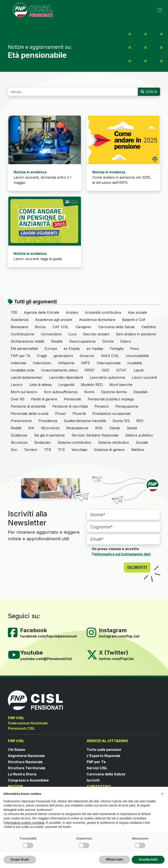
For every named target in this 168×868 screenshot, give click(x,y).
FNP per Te (20, 356)
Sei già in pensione (49, 435)
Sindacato (42, 442)
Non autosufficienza (61, 392)
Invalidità (135, 363)
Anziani (72, 312)
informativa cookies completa (25, 823)
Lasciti (138, 370)
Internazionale (109, 363)
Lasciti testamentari (26, 377)
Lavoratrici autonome (107, 377)
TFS (61, 450)
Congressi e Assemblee (28, 780)
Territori (31, 450)
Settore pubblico (139, 435)
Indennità (18, 363)
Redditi (16, 428)
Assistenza (20, 320)
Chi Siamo (17, 750)
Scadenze (19, 435)
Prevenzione (21, 421)
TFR (47, 450)
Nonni (89, 392)
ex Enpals (72, 349)
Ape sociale (137, 312)
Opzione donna (114, 392)
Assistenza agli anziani (54, 320)
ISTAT (121, 370)
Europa (51, 349)
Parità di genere (44, 399)
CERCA (149, 92)
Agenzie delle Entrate (41, 312)
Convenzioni (51, 334)
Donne (108, 341)
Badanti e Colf (134, 320)
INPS (86, 363)
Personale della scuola (30, 414)
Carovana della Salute (116, 327)
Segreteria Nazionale (26, 756)
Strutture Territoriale (27, 768)
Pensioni (101, 406)
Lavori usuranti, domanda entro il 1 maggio (42, 177)
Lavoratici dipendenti (66, 377)
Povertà (79, 414)
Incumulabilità (137, 356)
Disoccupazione (82, 341)
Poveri (60, 414)
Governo (87, 356)
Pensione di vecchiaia (70, 406)
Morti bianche (121, 385)
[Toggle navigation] (159, 10)
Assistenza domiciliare (97, 320)
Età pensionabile (24, 349)
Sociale (142, 442)
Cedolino (149, 327)
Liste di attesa (40, 385)
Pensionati (72, 399)
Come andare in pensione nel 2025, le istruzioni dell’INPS (122, 177)
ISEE (105, 370)
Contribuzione (22, 334)
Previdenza (48, 421)
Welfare (138, 450)
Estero (126, 341)
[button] (162, 794)
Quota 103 (121, 421)
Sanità (132, 428)
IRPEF (90, 370)
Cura (72, 334)
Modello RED (92, 385)
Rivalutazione (77, 428)
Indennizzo (42, 363)
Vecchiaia (79, 450)
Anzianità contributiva (103, 312)
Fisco (135, 349)
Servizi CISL (97, 768)
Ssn (14, 450)
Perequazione (127, 406)
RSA (99, 428)
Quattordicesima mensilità (85, 421)
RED (140, 421)
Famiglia (117, 349)
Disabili (57, 341)
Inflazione (66, 363)
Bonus (40, 327)
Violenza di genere (109, 450)
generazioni (63, 356)
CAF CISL (61, 327)
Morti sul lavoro (24, 392)
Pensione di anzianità (28, 406)
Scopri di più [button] (20, 859)
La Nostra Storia (22, 774)
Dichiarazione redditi (27, 341)
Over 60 (17, 399)
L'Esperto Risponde (103, 756)
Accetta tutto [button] (148, 859)
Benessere (19, 327)
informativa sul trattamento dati (122, 554)
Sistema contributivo (74, 442)
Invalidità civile (23, 370)
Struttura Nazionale (25, 762)
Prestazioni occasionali (111, 414)
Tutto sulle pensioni (104, 750)
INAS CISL (110, 356)
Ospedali (140, 392)
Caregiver (83, 327)
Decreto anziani (96, 334)
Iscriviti (93, 780)
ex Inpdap (95, 349)
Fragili (42, 356)
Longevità (66, 385)
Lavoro (17, 385)
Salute (115, 428)
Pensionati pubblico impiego (111, 399)
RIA (31, 428)
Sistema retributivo (114, 442)
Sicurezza (19, 442)
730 (14, 312)
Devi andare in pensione (136, 334)
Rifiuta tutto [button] (115, 859)
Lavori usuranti (144, 377)
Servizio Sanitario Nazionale (95, 435)
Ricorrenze (50, 428)
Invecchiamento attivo (59, 370)
